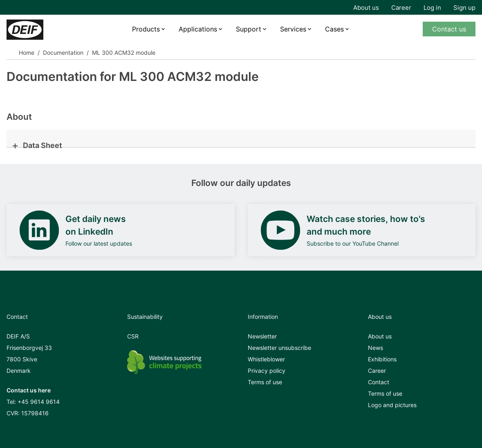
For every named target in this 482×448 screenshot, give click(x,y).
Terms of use (265, 382)
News (376, 348)
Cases (334, 29)
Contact (379, 382)
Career (401, 8)
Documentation (63, 53)
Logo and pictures (392, 405)
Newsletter (262, 336)
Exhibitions (382, 359)
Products (146, 29)
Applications (198, 29)
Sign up (464, 8)
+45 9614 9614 (39, 402)
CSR (133, 336)
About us (366, 8)
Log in (432, 8)
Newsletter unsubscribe (279, 348)
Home (27, 53)
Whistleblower (266, 359)
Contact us (449, 29)
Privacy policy (267, 371)
